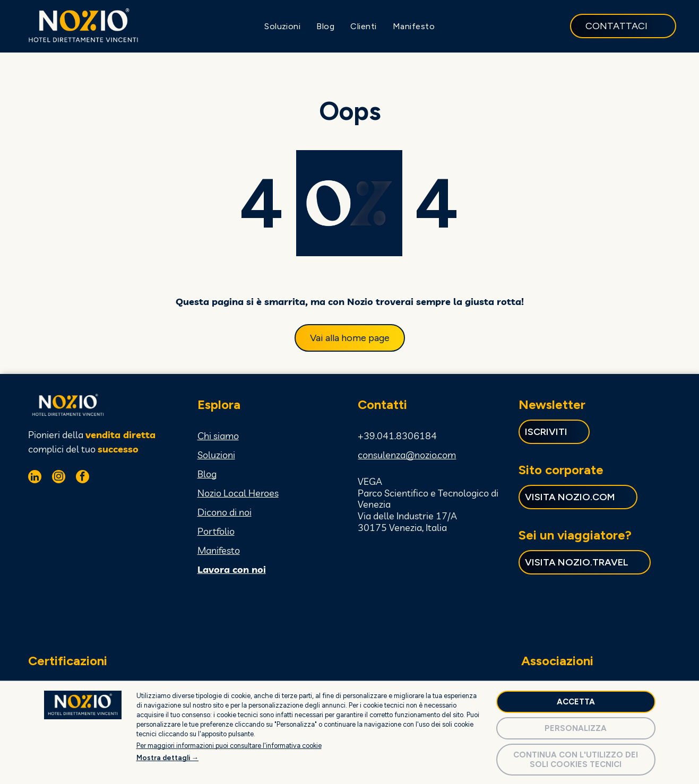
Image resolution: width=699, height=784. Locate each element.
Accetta (576, 701)
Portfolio (216, 530)
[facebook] (83, 477)
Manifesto (219, 549)
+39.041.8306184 (397, 435)
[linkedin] (35, 477)
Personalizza (576, 727)
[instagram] (59, 477)
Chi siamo (218, 435)
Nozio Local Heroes (238, 492)
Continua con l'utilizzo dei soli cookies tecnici (576, 759)
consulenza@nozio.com (407, 454)
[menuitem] (282, 26)
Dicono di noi (225, 511)
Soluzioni (216, 454)
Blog (207, 473)
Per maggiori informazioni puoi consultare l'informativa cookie (229, 744)
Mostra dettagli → (168, 756)
